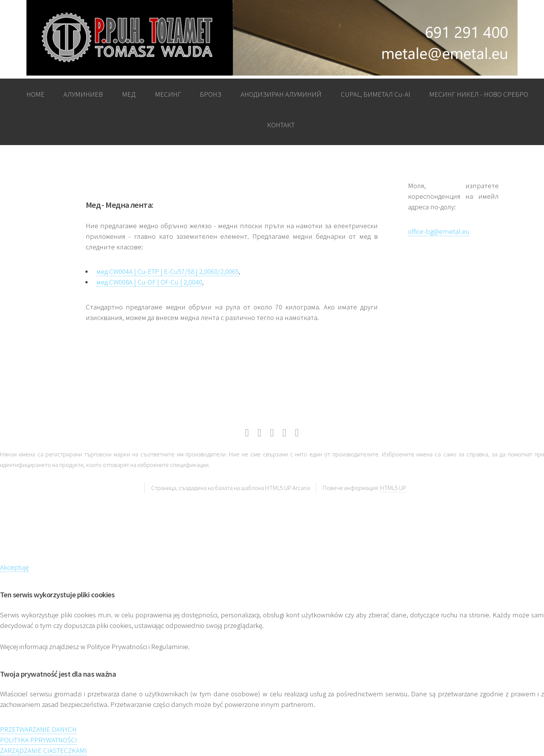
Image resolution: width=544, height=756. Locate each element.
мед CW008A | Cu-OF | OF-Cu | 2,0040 (149, 282)
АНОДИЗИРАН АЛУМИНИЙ (281, 94)
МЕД (129, 94)
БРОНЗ (211, 94)
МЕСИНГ (168, 94)
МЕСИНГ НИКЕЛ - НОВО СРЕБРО (479, 94)
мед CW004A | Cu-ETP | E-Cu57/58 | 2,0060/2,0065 (168, 271)
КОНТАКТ (281, 125)
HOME (36, 94)
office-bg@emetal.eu (439, 231)
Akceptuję (14, 567)
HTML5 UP (393, 488)
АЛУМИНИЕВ (83, 94)
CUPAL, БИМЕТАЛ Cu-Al (376, 94)
